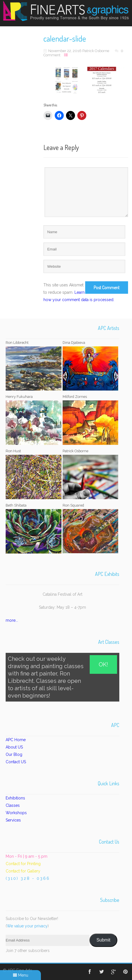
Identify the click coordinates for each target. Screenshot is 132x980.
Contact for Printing (23, 864)
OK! (103, 664)
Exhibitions (15, 798)
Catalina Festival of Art (62, 594)
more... (12, 620)
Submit (103, 940)
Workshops (16, 813)
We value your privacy (27, 926)
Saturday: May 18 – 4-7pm (62, 607)
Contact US (16, 762)
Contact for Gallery (23, 871)
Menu (21, 975)
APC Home (16, 740)
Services (13, 820)
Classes (13, 805)
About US (14, 747)
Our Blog (14, 754)
